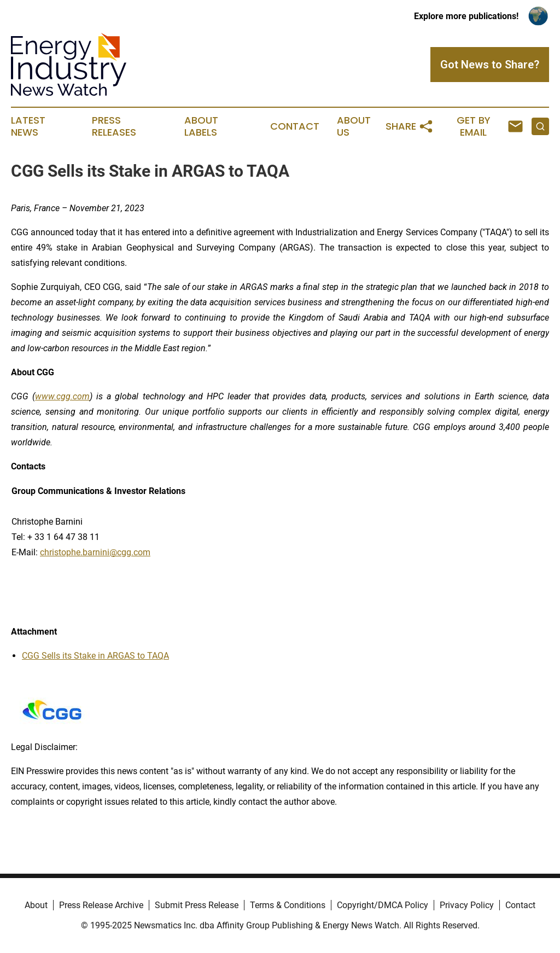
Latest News (28, 126)
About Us (354, 126)
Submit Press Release (197, 905)
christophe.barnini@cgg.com (95, 552)
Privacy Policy (467, 905)
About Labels (201, 126)
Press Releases (114, 126)
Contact (295, 126)
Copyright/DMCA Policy (383, 905)
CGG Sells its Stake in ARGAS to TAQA (95, 656)
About (36, 905)
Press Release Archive (101, 905)
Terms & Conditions (288, 905)
